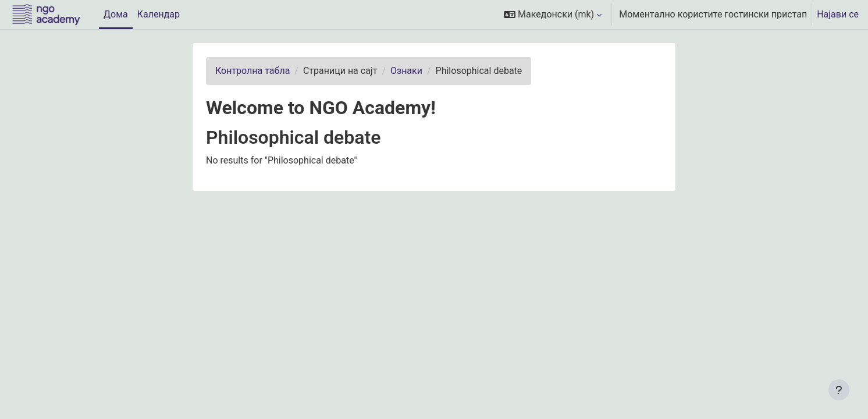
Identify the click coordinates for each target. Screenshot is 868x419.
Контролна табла (252, 71)
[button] (553, 15)
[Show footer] (839, 390)
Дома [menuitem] (116, 14)
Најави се (838, 14)
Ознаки (406, 71)
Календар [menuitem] (159, 14)
